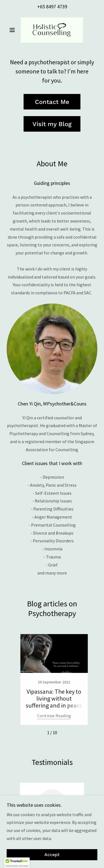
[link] (52, 30)
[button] (13, 30)
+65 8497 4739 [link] (52, 7)
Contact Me (52, 102)
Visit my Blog (52, 124)
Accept (52, 855)
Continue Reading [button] (54, 716)
